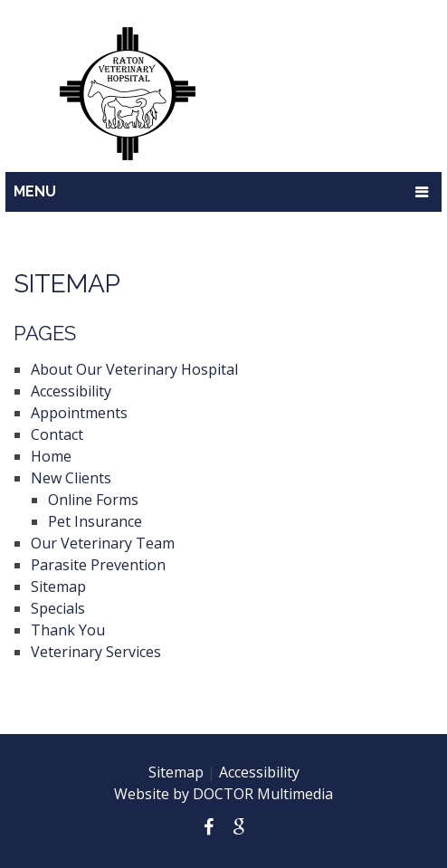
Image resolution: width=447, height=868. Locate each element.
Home (51, 456)
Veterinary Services (96, 652)
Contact (57, 434)
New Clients (71, 478)
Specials (58, 608)
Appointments (79, 413)
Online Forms (93, 500)
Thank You (68, 630)
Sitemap (58, 587)
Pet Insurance (95, 521)
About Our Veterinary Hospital (134, 369)
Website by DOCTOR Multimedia (223, 794)
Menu (35, 191)
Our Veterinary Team (103, 543)
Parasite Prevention (98, 565)
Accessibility (71, 391)
